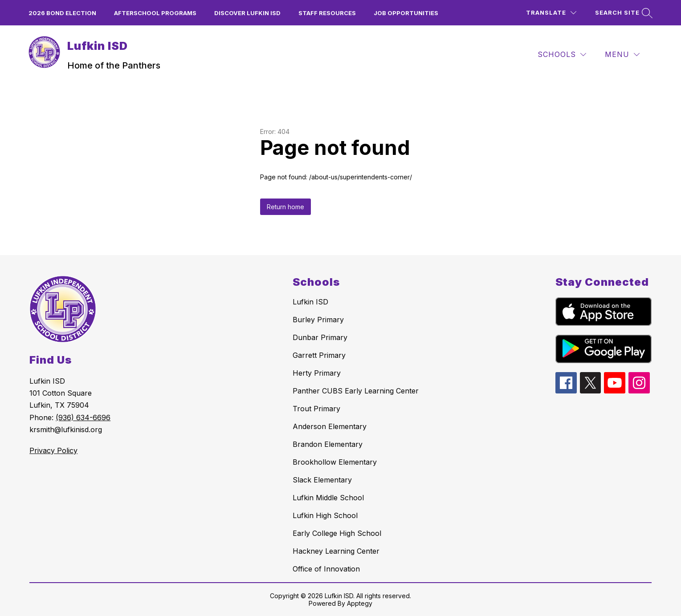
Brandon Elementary (328, 444)
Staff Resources (327, 13)
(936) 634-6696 (83, 417)
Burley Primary (318, 320)
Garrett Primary (319, 355)
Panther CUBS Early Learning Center (356, 391)
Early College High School (337, 533)
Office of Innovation (326, 569)
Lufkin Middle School (328, 498)
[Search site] (623, 13)
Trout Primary (316, 409)
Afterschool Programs (155, 13)
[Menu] (622, 55)
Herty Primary (317, 373)
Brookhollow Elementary (335, 462)
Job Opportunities (406, 13)
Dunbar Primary (320, 337)
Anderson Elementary (330, 426)
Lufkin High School (325, 515)
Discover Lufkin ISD (247, 13)
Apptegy (360, 603)
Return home (285, 207)
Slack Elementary (322, 480)
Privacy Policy (53, 450)
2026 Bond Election (62, 13)
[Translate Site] (551, 13)
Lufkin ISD (310, 302)
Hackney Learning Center (336, 551)
